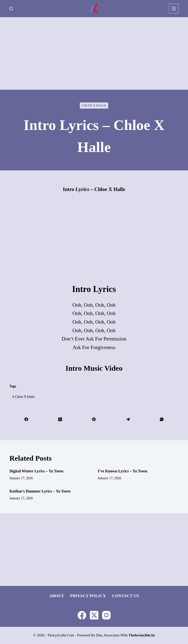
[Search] (11, 9)
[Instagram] (106, 615)
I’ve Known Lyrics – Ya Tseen (123, 471)
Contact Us (125, 596)
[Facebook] (26, 419)
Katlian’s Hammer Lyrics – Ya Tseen (40, 491)
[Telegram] (128, 419)
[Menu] (174, 9)
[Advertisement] (94, 53)
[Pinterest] (94, 419)
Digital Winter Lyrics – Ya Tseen (36, 471)
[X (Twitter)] (60, 419)
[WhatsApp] (162, 419)
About (57, 596)
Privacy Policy (88, 596)
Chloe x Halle (94, 105)
